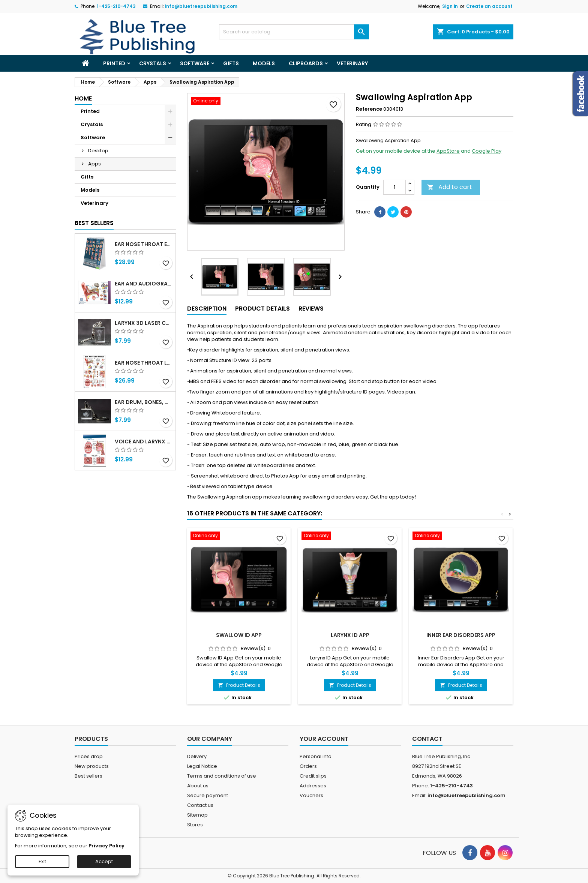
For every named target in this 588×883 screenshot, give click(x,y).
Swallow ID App (239, 635)
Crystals (153, 63)
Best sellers (88, 776)
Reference (369, 109)
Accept (104, 861)
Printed (114, 63)
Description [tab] (207, 309)
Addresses (313, 786)
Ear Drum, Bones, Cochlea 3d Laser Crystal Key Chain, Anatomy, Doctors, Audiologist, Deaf (144, 402)
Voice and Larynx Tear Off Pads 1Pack (144, 441)
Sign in (450, 6)
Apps (94, 164)
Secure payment (208, 795)
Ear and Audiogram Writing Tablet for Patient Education (144, 284)
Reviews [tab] (311, 309)
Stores (195, 825)
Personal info (316, 756)
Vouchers (311, 795)
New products (92, 766)
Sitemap (197, 815)
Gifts (231, 63)
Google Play (487, 151)
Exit (42, 861)
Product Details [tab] (262, 309)
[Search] (294, 32)
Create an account (489, 6)
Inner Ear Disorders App (461, 635)
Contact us (200, 805)
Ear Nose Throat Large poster (144, 363)
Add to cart (450, 187)
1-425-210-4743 (116, 6)
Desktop (98, 151)
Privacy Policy (106, 846)
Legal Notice (202, 766)
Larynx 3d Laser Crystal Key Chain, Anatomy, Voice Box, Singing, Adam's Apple (144, 323)
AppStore (448, 151)
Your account (324, 739)
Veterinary (352, 63)
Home (83, 98)
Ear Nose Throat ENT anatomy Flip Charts (144, 244)
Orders (308, 766)
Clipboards (306, 63)
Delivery (197, 756)
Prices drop (89, 756)
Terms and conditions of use (222, 776)
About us (198, 786)
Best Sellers (94, 223)
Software (195, 63)
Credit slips (313, 776)
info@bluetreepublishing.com (201, 6)
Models (264, 63)
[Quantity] (394, 187)
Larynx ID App (350, 635)
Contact (427, 739)
